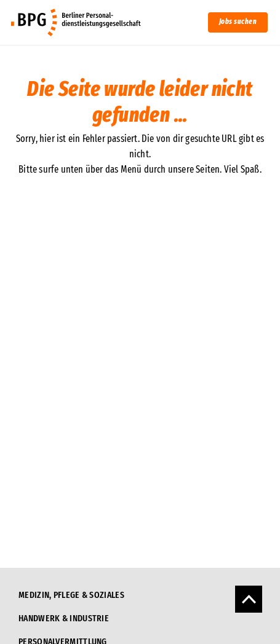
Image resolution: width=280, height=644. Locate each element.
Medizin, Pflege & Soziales (71, 595)
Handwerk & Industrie (64, 618)
